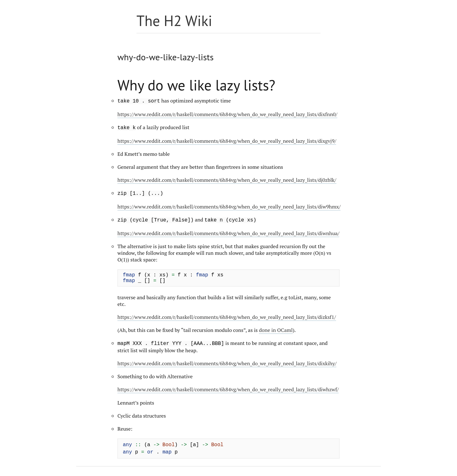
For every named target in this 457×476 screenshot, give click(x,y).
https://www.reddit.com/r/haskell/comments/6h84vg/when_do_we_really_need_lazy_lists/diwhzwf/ (228, 389)
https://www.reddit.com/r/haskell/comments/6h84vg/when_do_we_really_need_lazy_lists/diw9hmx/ (229, 207)
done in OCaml (276, 330)
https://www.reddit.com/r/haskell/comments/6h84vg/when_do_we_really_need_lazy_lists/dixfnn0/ (227, 114)
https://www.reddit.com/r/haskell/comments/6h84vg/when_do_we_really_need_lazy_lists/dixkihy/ (227, 363)
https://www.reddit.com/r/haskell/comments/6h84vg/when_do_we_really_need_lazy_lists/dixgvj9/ (227, 141)
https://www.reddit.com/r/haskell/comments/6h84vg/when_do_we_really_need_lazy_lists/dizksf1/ (227, 317)
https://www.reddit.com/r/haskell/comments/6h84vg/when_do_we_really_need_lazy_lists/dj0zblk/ (227, 180)
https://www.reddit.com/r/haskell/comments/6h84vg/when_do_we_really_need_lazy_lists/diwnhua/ (228, 233)
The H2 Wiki (174, 21)
